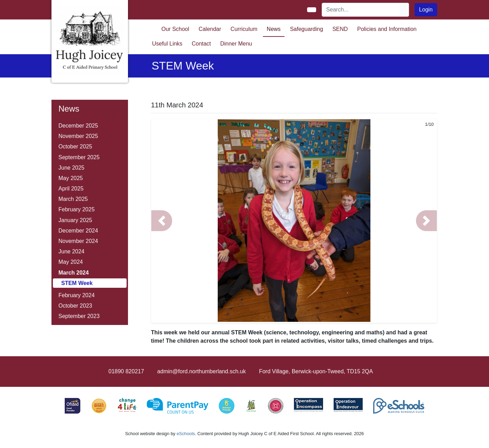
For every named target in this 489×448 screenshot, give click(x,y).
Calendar (210, 29)
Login (426, 10)
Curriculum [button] (244, 29)
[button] (162, 221)
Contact (201, 44)
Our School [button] (175, 29)
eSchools (186, 434)
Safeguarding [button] (307, 29)
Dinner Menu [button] (236, 44)
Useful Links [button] (167, 44)
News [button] (274, 29)
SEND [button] (340, 29)
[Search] (361, 10)
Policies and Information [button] (387, 29)
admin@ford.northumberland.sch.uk (202, 371)
